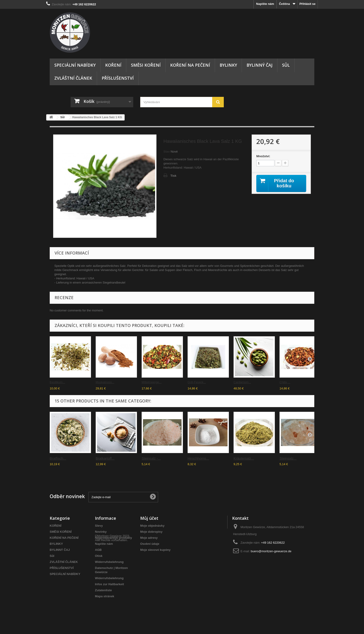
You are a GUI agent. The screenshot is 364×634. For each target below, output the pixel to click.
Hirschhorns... (198, 458)
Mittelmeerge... (152, 382)
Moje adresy (149, 538)
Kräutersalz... (244, 458)
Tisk (173, 176)
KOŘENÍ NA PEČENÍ (190, 65)
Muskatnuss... (105, 382)
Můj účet (149, 518)
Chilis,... (285, 382)
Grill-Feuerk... (197, 382)
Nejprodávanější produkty (114, 538)
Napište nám (265, 4)
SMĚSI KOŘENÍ (146, 65)
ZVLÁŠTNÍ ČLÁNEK (73, 78)
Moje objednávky (152, 526)
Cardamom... (242, 382)
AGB (98, 550)
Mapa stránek (105, 596)
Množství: (263, 156)
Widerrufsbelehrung (109, 562)
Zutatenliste (103, 590)
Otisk (99, 556)
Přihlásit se (307, 4)
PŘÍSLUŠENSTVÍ (118, 78)
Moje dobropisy (151, 532)
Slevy (99, 526)
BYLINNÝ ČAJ (260, 65)
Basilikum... (57, 382)
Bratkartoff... (105, 458)
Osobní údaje (150, 544)
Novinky (101, 532)
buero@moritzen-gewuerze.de (271, 551)
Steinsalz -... (151, 458)
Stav (167, 152)
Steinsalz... (288, 458)
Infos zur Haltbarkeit (109, 584)
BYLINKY (228, 65)
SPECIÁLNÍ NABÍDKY (75, 65)
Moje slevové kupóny (155, 550)
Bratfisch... (58, 458)
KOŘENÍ (113, 65)
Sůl (286, 65)
